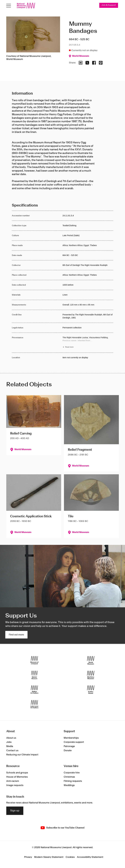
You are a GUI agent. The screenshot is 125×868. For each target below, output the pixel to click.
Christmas (69, 777)
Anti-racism (13, 781)
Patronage (69, 746)
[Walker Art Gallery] (34, 690)
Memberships (71, 738)
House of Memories (17, 777)
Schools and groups (17, 773)
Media (10, 746)
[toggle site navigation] (9, 6)
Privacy (28, 857)
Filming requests (73, 781)
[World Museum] (91, 660)
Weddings (69, 785)
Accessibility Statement (90, 857)
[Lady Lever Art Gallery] (34, 704)
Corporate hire (72, 773)
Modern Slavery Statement (49, 857)
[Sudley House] (91, 690)
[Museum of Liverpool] (34, 660)
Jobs (9, 742)
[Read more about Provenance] (88, 343)
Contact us (12, 751)
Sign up (15, 811)
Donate (68, 751)
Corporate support (74, 742)
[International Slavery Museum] (34, 675)
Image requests (15, 785)
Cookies (70, 857)
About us (11, 738)
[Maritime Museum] (91, 675)
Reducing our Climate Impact (22, 755)
